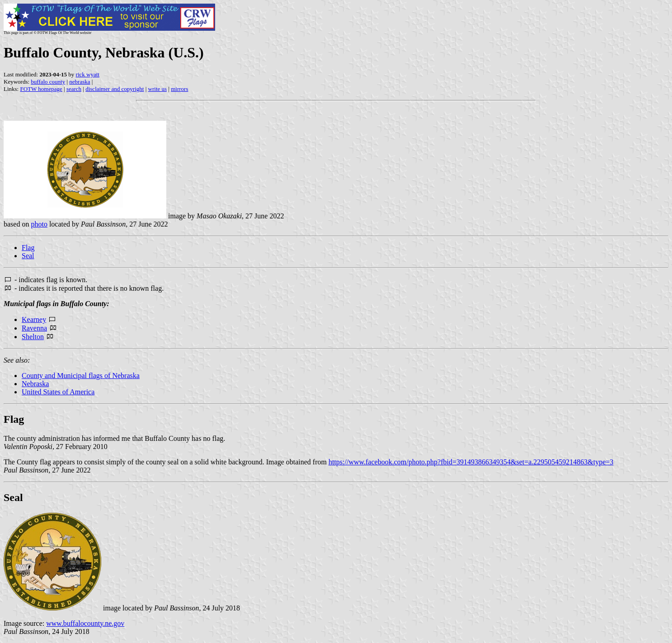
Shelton (33, 337)
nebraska (80, 82)
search (74, 89)
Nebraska (35, 384)
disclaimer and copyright (115, 89)
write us (158, 89)
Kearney (34, 319)
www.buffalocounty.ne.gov (85, 623)
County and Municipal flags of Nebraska (81, 376)
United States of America (58, 392)
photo (39, 224)
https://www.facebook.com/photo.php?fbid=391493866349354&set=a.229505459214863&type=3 (471, 462)
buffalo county (48, 82)
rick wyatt (88, 74)
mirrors (179, 89)
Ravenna (34, 328)
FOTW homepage (41, 89)
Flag (28, 248)
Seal (28, 256)
